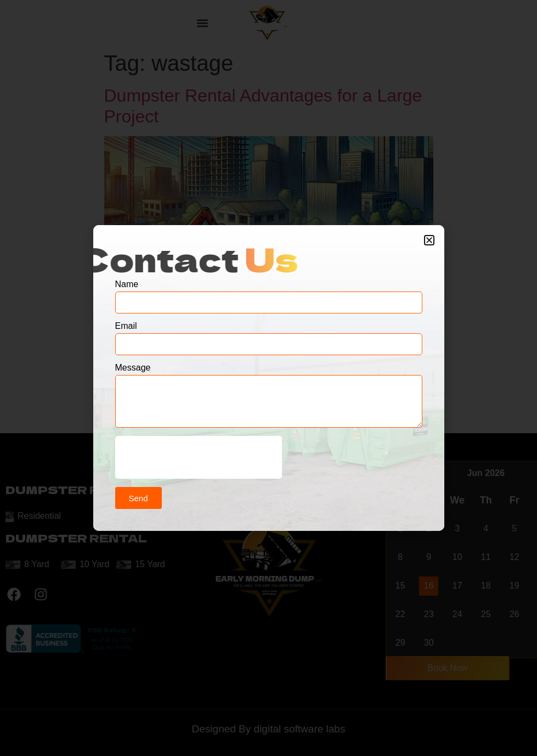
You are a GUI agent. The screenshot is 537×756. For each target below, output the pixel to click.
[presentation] (199, 457)
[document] (268, 378)
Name (127, 284)
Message (133, 368)
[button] (429, 240)
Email (126, 326)
